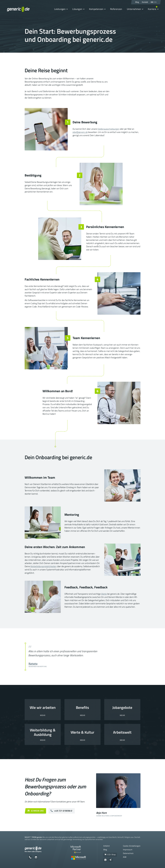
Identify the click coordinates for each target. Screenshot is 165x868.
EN (155, 2)
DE (152, 2)
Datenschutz (128, 853)
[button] (61, 9)
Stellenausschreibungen (109, 129)
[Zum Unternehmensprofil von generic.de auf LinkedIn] (105, 860)
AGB (125, 857)
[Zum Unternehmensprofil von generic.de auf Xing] (111, 860)
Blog (105, 850)
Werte (104, 594)
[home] (18, 9)
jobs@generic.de (80, 132)
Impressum (128, 850)
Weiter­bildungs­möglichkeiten (43, 566)
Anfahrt (107, 846)
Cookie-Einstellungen (132, 846)
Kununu (33, 663)
